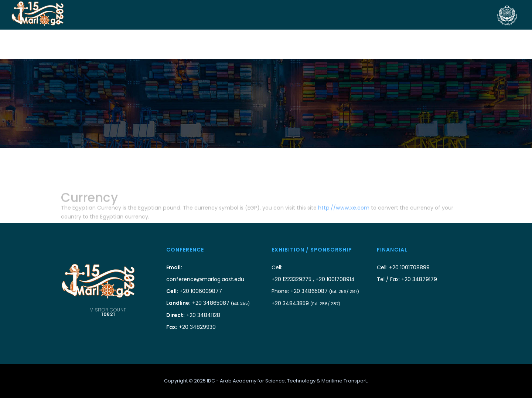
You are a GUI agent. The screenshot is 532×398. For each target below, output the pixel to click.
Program (347, 45)
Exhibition (278, 45)
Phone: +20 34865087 (315, 291)
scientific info (429, 45)
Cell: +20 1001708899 (403, 267)
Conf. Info (208, 45)
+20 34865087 (208, 303)
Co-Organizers (118, 45)
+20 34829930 (191, 327)
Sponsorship (167, 45)
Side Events (384, 45)
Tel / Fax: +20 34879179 (407, 279)
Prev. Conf (474, 45)
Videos (507, 45)
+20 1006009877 (194, 291)
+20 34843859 (306, 303)
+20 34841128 (193, 315)
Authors (243, 45)
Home (81, 45)
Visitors (313, 45)
